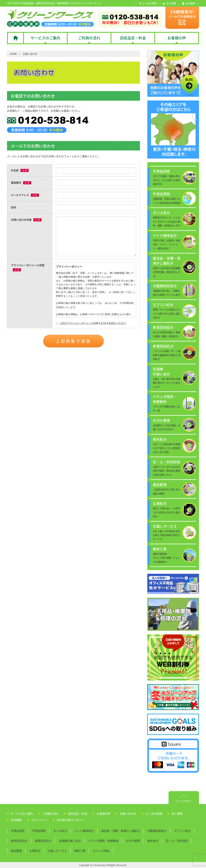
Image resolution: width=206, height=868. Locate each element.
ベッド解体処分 (84, 831)
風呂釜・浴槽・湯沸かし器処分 (121, 831)
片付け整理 (133, 841)
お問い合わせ (128, 814)
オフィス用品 (101, 851)
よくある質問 (154, 814)
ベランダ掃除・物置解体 (103, 841)
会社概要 (16, 820)
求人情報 (177, 814)
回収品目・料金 (78, 814)
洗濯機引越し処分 (70, 841)
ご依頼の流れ (50, 814)
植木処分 (153, 841)
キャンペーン (39, 820)
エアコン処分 (182, 831)
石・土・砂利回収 (177, 841)
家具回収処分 (19, 841)
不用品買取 (39, 831)
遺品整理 (16, 851)
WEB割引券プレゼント (71, 820)
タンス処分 (60, 831)
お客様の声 (103, 814)
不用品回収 (18, 831)
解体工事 (80, 851)
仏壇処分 (35, 851)
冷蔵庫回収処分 (157, 831)
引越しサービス (57, 851)
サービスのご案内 (22, 814)
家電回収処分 (43, 841)
